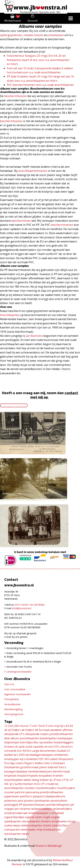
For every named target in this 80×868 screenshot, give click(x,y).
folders (39, 763)
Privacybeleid (11, 699)
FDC (41, 759)
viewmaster (28, 830)
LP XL (66, 780)
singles (55, 817)
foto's (48, 763)
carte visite (25, 747)
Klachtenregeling (13, 709)
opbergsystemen (11, 35)
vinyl (39, 830)
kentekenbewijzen (40, 771)
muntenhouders (46, 788)
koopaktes (45, 776)
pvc (17, 809)
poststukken (59, 801)
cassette (38, 747)
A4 (71, 726)
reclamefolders (62, 809)
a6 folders (28, 730)
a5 (6, 730)
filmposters (66, 759)
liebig (35, 780)
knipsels (33, 776)
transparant (12, 830)
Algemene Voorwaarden (18, 694)
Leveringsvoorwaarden (19, 672)
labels (27, 780)
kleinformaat (61, 771)
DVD (22, 755)
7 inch (33, 726)
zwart (25, 834)
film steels (51, 759)
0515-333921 (22, 605)
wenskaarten (13, 834)
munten (30, 788)
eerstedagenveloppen (39, 755)
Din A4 (21, 751)
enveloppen (12, 759)
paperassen (12, 796)
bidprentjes (12, 742)
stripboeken (59, 821)
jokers (43, 767)
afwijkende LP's (14, 734)
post (20, 801)
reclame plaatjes (41, 809)
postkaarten (42, 801)
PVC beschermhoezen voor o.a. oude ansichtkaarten (40, 85)
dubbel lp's (11, 755)
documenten (48, 751)
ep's (23, 759)
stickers (46, 821)
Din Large (33, 751)
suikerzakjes (12, 825)
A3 (67, 726)
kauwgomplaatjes (16, 771)
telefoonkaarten (32, 825)
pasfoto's (26, 796)
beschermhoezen (15, 96)
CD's (57, 747)
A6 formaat (42, 730)
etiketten (32, 759)
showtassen (56, 35)
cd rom (49, 747)
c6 (16, 747)
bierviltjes (26, 742)
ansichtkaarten (29, 738)
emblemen (61, 755)
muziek (9, 792)
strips (72, 821)
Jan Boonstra (34, 336)
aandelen (56, 730)
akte (7, 738)
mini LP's (40, 784)
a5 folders (14, 730)
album (15, 738)
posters (29, 801)
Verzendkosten (12, 704)
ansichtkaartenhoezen (33, 171)
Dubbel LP (63, 751)
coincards (10, 751)
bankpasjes (65, 738)
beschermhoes (21, 221)
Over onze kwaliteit (15, 689)
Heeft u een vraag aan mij (24, 393)
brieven (9, 747)
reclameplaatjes (38, 813)
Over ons (9, 684)
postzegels (11, 805)
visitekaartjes (52, 830)
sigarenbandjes (14, 817)
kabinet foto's (57, 767)
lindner (44, 780)
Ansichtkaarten (10, 315)
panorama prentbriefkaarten (44, 792)
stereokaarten (31, 821)
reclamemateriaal (16, 813)
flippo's (29, 763)
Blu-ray (38, 742)
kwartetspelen (14, 780)
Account (33, 21)
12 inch (9, 726)
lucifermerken (24, 784)
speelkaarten (13, 821)
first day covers (14, 763)
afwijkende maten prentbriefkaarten (49, 734)
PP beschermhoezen (32, 805)
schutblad (57, 813)
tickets (47, 825)
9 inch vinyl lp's (55, 726)
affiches (68, 730)
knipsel (22, 776)
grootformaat (29, 767)
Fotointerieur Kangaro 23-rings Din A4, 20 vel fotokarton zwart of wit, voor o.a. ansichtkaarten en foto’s (38, 60)
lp (51, 780)
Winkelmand (12, 21)
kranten (58, 776)
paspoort (39, 796)
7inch (41, 726)
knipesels (10, 776)
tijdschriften (60, 825)
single (46, 817)
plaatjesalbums (55, 796)
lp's (12, 784)
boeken (48, 742)
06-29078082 (37, 605)
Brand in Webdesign (49, 846)
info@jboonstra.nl (22, 608)
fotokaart (59, 763)
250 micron (21, 726)
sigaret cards (33, 817)
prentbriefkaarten (58, 805)
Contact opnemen (14, 405)
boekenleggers (64, 742)
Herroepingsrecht (14, 714)
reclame (25, 809)
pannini (20, 792)
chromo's (67, 747)
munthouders (66, 788)
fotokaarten (12, 767)
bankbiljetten (48, 738)
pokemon (11, 801)
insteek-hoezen (34, 35)
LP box (57, 780)
